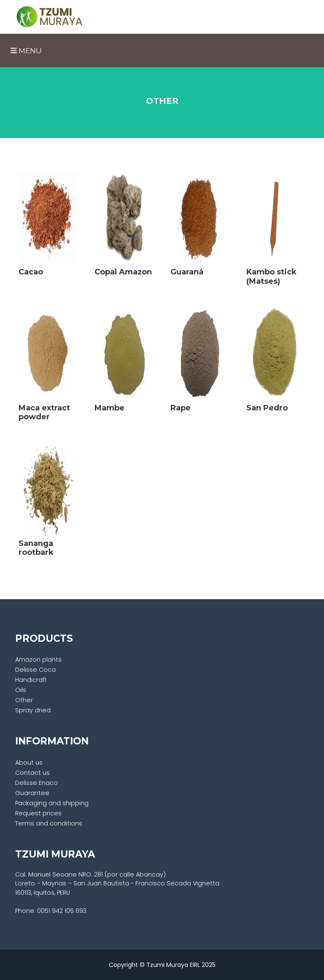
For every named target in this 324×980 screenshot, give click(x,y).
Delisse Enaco (36, 783)
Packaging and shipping (52, 803)
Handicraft (31, 680)
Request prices (38, 813)
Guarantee (32, 793)
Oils (21, 690)
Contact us (32, 773)
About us (29, 763)
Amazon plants (38, 660)
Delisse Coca (35, 670)
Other (24, 700)
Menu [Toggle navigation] (26, 51)
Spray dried (33, 710)
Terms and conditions (49, 823)
